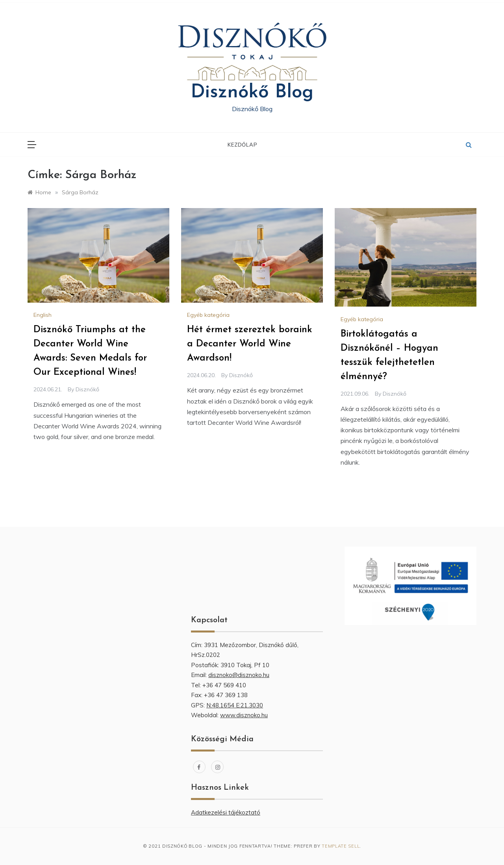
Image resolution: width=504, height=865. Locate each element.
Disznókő (87, 389)
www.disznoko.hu (244, 715)
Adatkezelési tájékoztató (226, 812)
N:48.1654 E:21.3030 (235, 705)
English (43, 315)
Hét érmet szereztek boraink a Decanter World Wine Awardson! (250, 344)
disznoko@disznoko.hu (239, 675)
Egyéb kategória (208, 315)
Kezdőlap (242, 145)
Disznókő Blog (252, 93)
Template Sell (341, 846)
